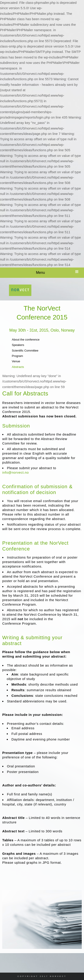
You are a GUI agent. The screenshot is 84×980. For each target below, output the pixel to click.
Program (17, 356)
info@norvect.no (15, 472)
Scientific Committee (25, 351)
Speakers (18, 345)
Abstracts (18, 367)
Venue (16, 361)
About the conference (26, 340)
